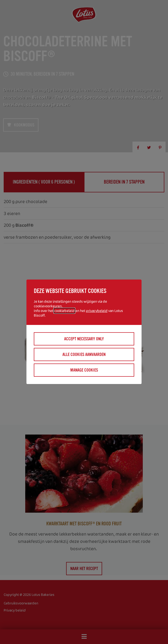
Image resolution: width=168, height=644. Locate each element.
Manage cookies (84, 370)
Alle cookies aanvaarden (84, 354)
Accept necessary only (84, 339)
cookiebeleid (64, 311)
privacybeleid (97, 311)
